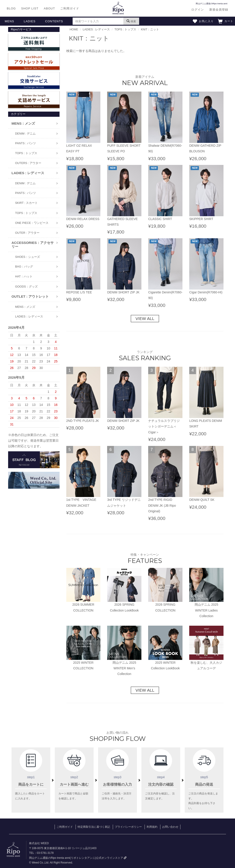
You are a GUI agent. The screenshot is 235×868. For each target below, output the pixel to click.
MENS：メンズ (25, 307)
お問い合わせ (170, 827)
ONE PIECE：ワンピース (32, 223)
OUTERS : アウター (28, 163)
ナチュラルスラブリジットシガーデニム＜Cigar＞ (164, 426)
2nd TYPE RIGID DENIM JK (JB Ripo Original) (162, 505)
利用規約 (152, 827)
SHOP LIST (30, 8)
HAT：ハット (24, 276)
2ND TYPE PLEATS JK (83, 421)
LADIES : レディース (96, 29)
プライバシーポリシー (128, 827)
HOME (74, 29)
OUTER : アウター (27, 233)
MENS (9, 21)
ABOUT (49, 8)
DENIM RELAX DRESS (83, 219)
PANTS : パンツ (25, 143)
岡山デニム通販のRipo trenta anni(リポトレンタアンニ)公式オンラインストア (78, 858)
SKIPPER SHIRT (201, 219)
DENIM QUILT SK (202, 500)
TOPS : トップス (26, 153)
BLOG (11, 8)
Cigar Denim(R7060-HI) (206, 292)
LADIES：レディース (29, 316)
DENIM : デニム (25, 134)
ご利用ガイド (70, 8)
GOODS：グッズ (26, 287)
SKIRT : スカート (26, 203)
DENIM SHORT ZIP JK (123, 292)
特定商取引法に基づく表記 (94, 827)
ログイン (198, 10)
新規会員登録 (219, 10)
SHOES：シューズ (28, 257)
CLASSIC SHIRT (160, 219)
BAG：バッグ (24, 266)
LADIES (30, 21)
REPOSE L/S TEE (79, 292)
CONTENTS (54, 21)
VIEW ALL (145, 319)
